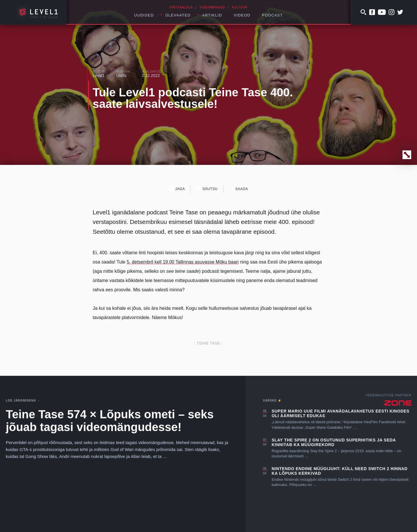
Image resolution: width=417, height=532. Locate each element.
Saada (239, 189)
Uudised (144, 15)
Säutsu (207, 189)
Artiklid (212, 15)
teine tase (208, 343)
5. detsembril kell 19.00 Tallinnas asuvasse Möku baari (183, 262)
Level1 (99, 76)
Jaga (177, 189)
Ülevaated (178, 15)
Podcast (272, 15)
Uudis (121, 76)
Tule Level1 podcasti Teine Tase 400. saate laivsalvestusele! (193, 98)
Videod (242, 15)
